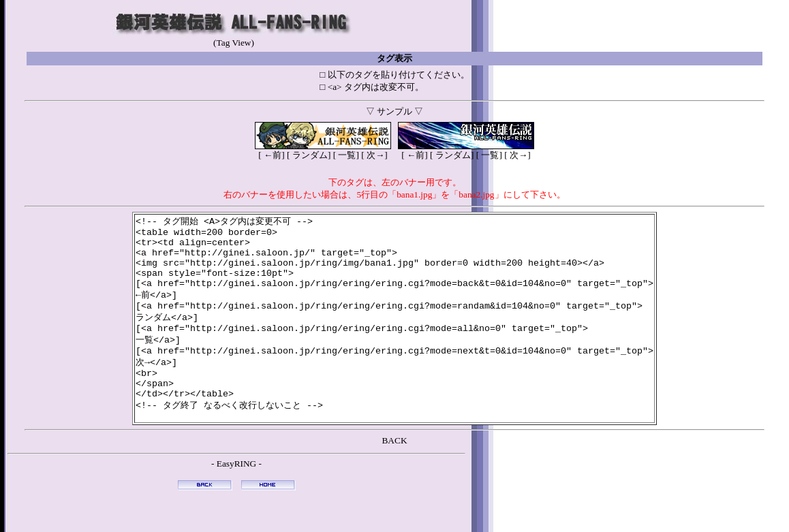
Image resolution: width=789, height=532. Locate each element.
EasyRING (237, 494)
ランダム (309, 155)
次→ (375, 155)
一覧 (346, 155)
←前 (272, 155)
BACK (394, 471)
